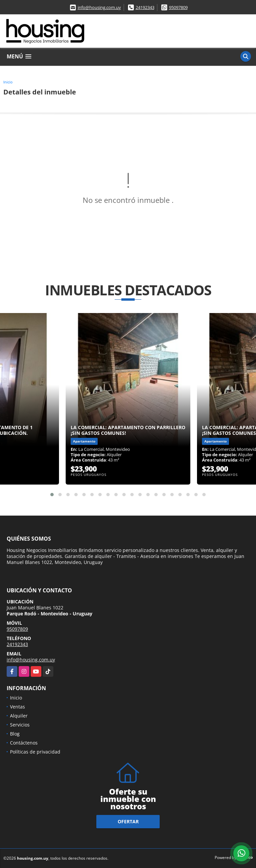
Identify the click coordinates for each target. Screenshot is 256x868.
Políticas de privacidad (35, 752)
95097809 (178, 7)
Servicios (20, 725)
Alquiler (19, 716)
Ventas (17, 707)
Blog (15, 734)
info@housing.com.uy (99, 7)
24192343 (145, 7)
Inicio (8, 82)
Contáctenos (24, 743)
